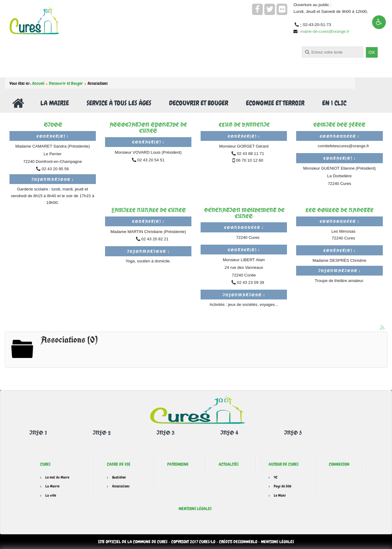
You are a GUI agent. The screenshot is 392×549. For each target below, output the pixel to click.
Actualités (229, 464)
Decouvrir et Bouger (66, 83)
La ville (51, 495)
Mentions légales (195, 509)
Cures (45, 464)
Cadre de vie (119, 464)
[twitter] (270, 9)
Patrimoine (178, 464)
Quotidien (119, 477)
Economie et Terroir (275, 103)
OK (372, 52)
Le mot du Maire (57, 477)
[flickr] (282, 9)
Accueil (38, 83)
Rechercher (173, 47)
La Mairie (55, 103)
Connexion (339, 464)
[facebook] (257, 9)
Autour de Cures (284, 464)
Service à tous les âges (119, 103)
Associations (121, 486)
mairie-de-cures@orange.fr (325, 31)
